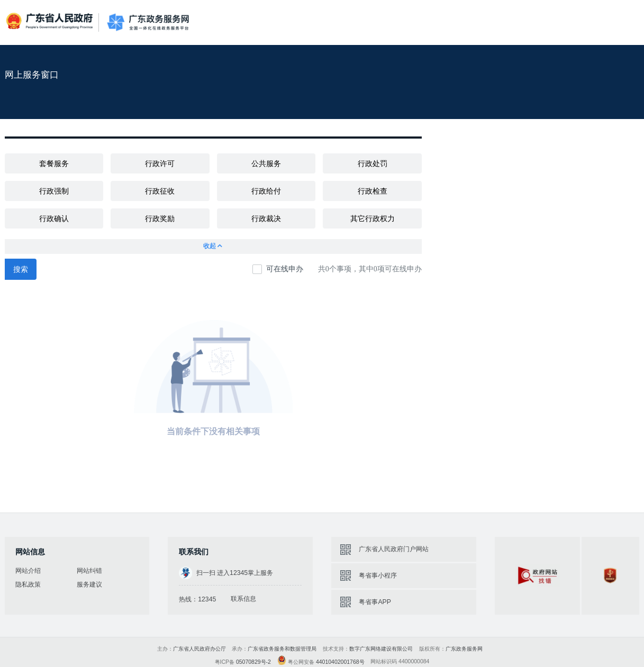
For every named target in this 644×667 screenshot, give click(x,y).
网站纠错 (89, 571)
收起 (213, 246)
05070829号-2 (253, 662)
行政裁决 (266, 218)
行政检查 (373, 191)
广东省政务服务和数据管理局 (282, 649)
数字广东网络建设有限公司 (381, 649)
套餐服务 (54, 163)
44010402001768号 (340, 662)
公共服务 (266, 163)
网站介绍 (28, 571)
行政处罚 (373, 163)
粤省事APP (375, 602)
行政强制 (54, 191)
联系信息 (243, 599)
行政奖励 (160, 218)
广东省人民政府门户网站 (394, 549)
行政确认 (54, 218)
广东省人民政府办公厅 (199, 649)
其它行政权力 (373, 218)
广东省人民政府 (51, 22)
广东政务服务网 (148, 22)
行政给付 (266, 191)
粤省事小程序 (378, 575)
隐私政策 (28, 584)
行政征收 (160, 191)
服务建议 (89, 584)
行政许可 (160, 163)
